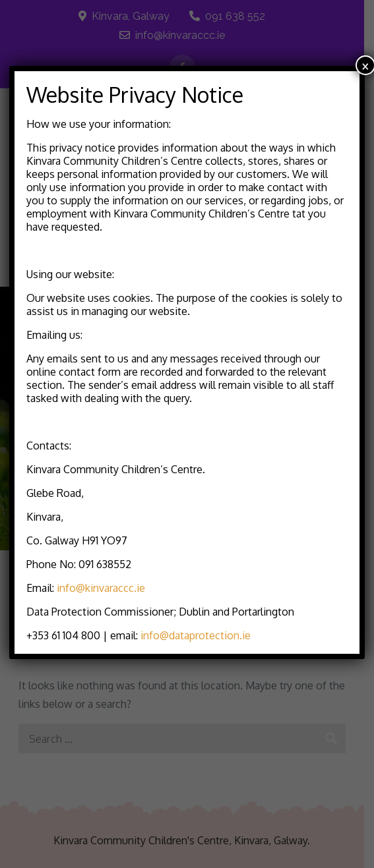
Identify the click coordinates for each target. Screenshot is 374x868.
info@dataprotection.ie (196, 635)
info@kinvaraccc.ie (101, 588)
